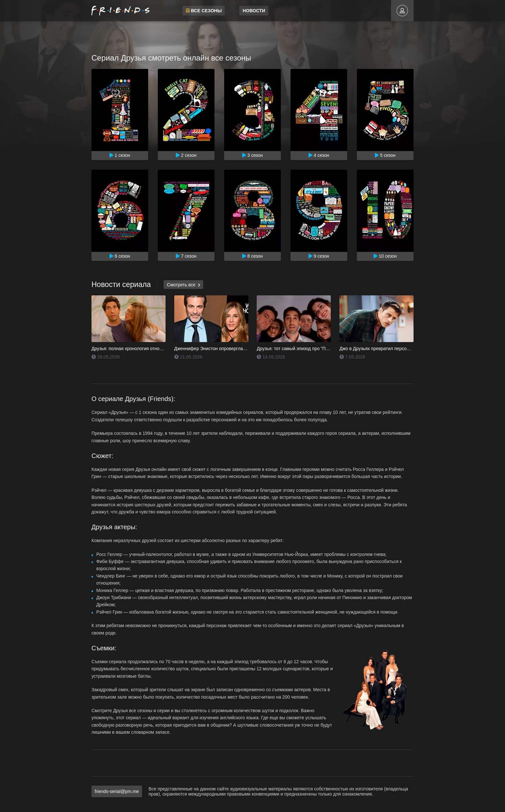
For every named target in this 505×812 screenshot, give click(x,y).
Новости (250, 11)
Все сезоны (200, 11)
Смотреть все (183, 285)
